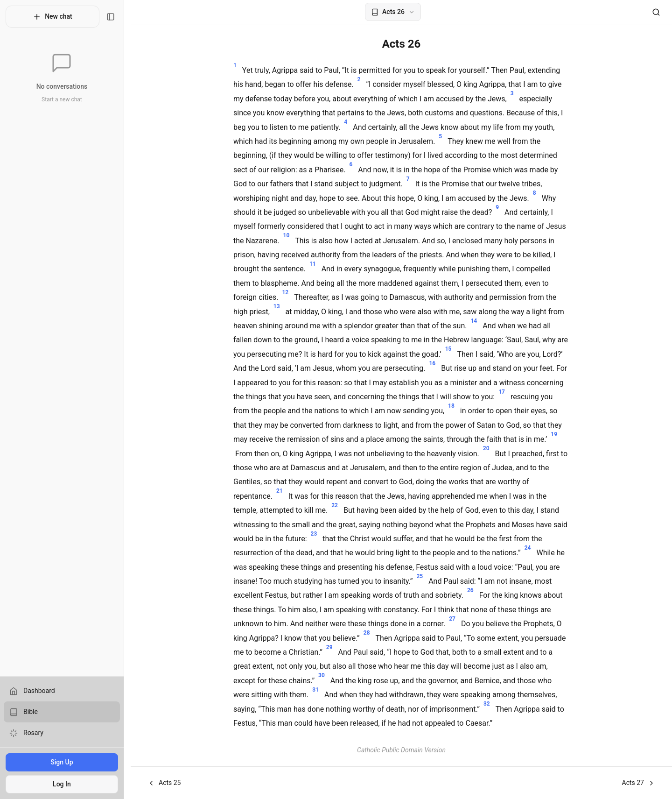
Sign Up (65, 762)
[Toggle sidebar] (117, 17)
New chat (56, 17)
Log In (65, 784)
